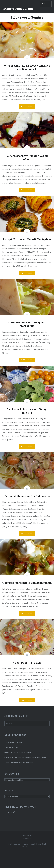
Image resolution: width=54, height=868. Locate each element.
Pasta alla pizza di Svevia (14, 742)
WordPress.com (29, 847)
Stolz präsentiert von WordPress (21, 844)
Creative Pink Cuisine (18, 9)
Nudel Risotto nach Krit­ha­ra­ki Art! (18, 752)
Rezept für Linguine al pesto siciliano (19, 762)
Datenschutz (27, 838)
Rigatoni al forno (11, 747)
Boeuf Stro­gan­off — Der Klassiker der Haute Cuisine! (26, 757)
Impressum (27, 836)
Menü (47, 4)
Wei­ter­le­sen (27, 107)
